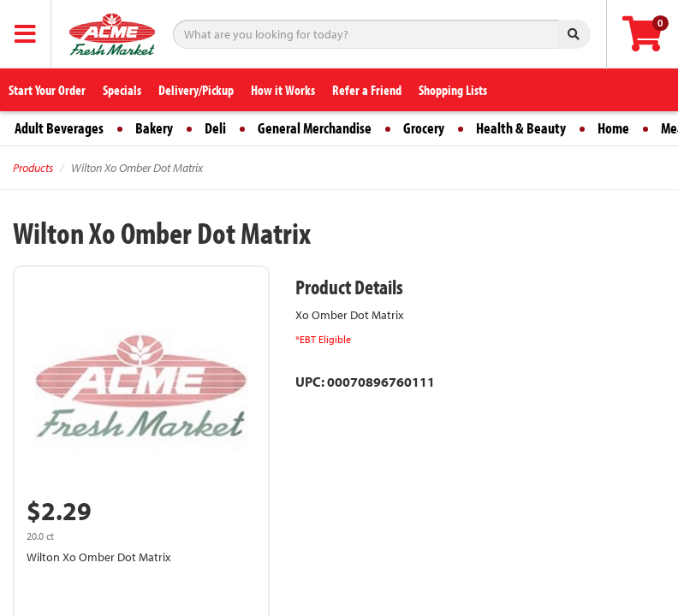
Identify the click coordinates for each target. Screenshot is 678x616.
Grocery (424, 128)
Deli (215, 128)
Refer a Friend (367, 90)
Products (33, 168)
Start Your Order (47, 90)
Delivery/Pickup (196, 90)
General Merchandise (315, 128)
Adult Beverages (59, 128)
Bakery (154, 128)
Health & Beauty (521, 128)
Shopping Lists (453, 90)
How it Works (283, 90)
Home (613, 128)
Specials (122, 90)
